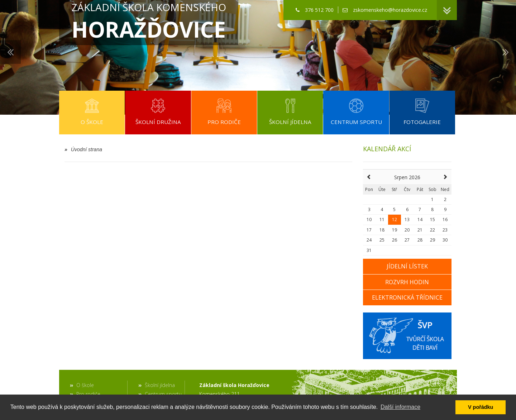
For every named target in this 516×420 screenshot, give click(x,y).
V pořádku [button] (481, 407)
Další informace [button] (400, 407)
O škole (85, 385)
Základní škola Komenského (149, 22)
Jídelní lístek (407, 266)
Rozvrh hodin (407, 282)
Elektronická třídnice (407, 297)
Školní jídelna (160, 385)
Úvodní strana (83, 149)
